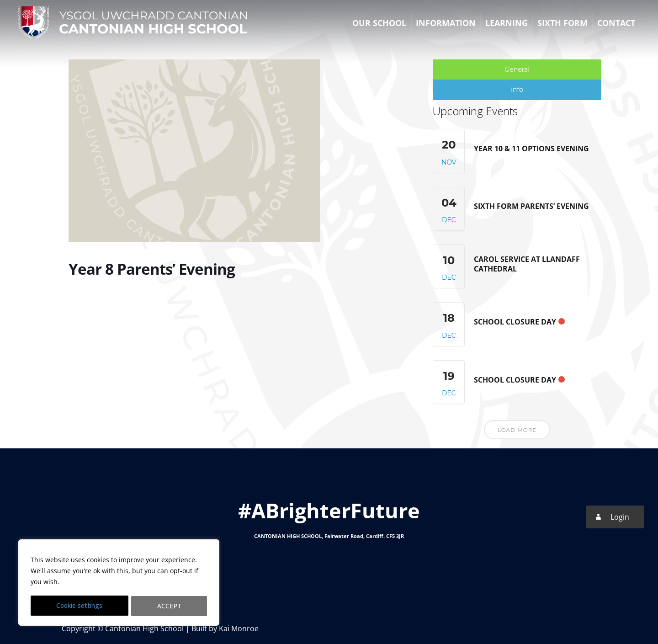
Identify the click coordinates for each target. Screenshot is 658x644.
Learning (507, 23)
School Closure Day (515, 322)
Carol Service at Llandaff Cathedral (527, 264)
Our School (379, 23)
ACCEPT (170, 606)
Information (446, 23)
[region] (119, 583)
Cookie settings (80, 606)
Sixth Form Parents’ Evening (531, 206)
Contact (616, 23)
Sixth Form (562, 23)
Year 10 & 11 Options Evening (531, 148)
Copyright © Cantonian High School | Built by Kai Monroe (160, 628)
